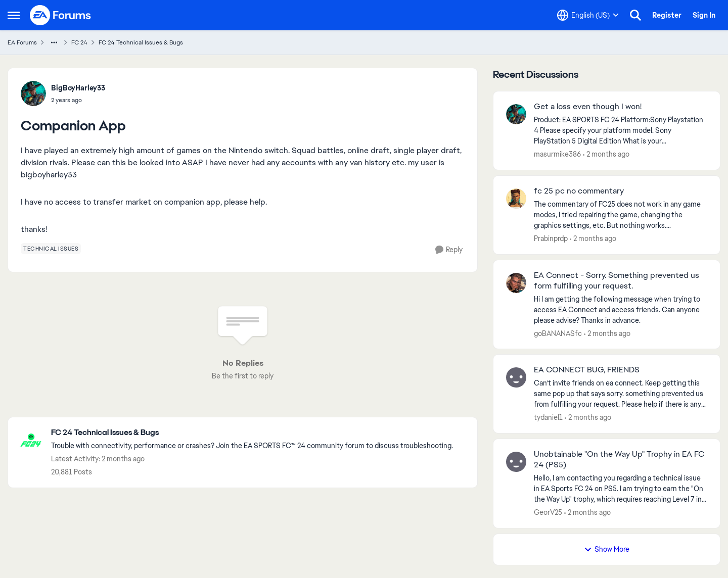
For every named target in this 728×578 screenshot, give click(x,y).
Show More (607, 549)
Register (667, 15)
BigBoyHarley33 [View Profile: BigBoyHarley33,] (78, 88)
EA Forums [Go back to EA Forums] (22, 42)
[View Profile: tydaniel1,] (516, 377)
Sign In (704, 15)
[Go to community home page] (61, 15)
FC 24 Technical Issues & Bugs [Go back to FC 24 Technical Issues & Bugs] (141, 42)
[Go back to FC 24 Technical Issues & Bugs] (252, 433)
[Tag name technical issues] (51, 249)
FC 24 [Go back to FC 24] (79, 42)
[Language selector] (588, 15)
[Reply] (449, 250)
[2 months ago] (606, 154)
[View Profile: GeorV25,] (516, 462)
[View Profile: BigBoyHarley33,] (33, 93)
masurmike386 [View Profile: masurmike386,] (557, 154)
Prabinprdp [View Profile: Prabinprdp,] (551, 238)
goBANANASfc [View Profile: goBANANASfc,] (558, 333)
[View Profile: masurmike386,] (516, 114)
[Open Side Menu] (14, 15)
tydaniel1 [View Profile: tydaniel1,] (548, 417)
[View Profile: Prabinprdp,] (516, 199)
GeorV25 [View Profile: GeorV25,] (548, 512)
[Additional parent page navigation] (54, 42)
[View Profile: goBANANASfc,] (516, 283)
